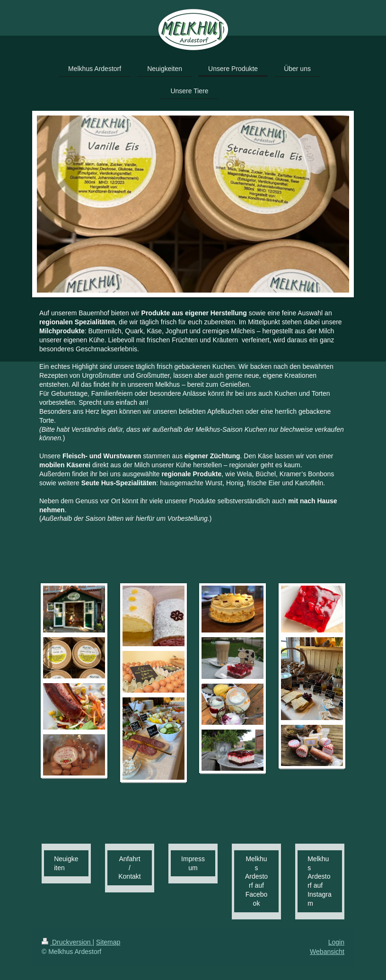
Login (336, 942)
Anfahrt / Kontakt (129, 868)
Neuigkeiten (66, 863)
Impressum (193, 863)
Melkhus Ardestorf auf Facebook (256, 881)
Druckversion (67, 942)
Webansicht (327, 952)
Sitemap (108, 942)
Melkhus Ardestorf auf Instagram (320, 881)
